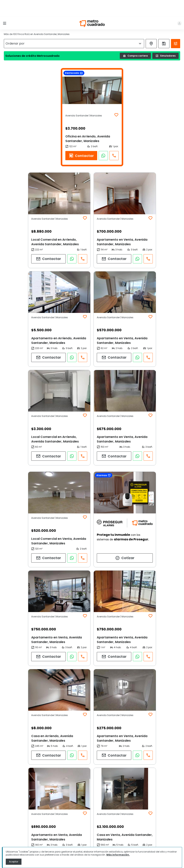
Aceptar (14, 862)
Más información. (118, 855)
